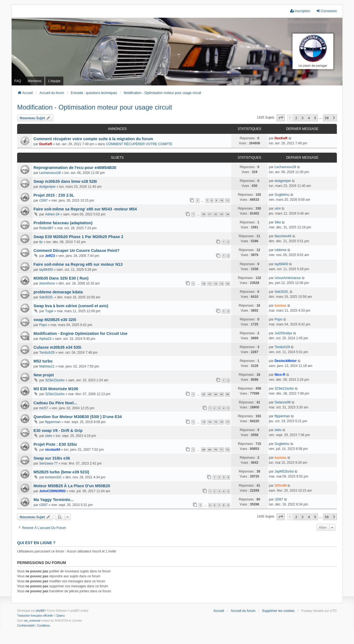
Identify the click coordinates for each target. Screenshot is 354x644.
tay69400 (46, 270)
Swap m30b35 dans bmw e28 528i (65, 181)
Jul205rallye (283, 333)
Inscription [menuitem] (300, 11)
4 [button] (309, 118)
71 (222, 449)
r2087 (44, 200)
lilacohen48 (283, 236)
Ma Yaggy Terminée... (54, 500)
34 (228, 214)
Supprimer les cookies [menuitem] (278, 611)
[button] (281, 118)
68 (204, 449)
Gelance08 (283, 402)
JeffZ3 (50, 256)
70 (215, 449)
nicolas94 (53, 450)
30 (204, 214)
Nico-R (280, 375)
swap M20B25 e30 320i (55, 320)
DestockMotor (286, 361)
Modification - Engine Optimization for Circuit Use (80, 333)
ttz (41, 242)
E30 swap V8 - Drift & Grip (58, 431)
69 (210, 449)
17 (228, 422)
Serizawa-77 (49, 463)
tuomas (281, 306)
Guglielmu (282, 195)
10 (222, 200)
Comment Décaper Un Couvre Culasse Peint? (76, 251)
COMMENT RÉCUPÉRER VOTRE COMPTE (139, 144)
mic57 (44, 408)
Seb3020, (46, 297)
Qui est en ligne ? (36, 543)
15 (215, 422)
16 (222, 422)
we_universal (32, 621)
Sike (278, 222)
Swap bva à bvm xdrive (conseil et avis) (71, 306)
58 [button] (327, 118)
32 (215, 214)
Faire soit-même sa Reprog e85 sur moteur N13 (78, 264)
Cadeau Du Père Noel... (55, 403)
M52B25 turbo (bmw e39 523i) (61, 472)
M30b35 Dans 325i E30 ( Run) (61, 278)
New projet (44, 375)
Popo (43, 325)
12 (215, 284)
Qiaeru (61, 616)
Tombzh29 (47, 353)
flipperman (53, 422)
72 (228, 449)
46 (228, 394)
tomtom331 (53, 477)
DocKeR (46, 144)
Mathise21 (47, 366)
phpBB (40, 611)
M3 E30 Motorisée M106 (56, 389)
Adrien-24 (52, 214)
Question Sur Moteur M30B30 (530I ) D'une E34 (78, 417)
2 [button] (296, 118)
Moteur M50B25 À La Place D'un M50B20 (72, 486)
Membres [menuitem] (35, 81)
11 (228, 200)
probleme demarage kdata (58, 292)
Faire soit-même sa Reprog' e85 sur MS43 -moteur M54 (85, 209)
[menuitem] (26, 626)
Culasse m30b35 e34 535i (57, 347)
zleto (49, 436)
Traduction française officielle (35, 616)
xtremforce (47, 283)
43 (210, 394)
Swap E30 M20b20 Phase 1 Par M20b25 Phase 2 (78, 237)
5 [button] (315, 118)
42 (204, 394)
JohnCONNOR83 (52, 491)
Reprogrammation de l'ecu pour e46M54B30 (75, 168)
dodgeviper (47, 187)
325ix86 (281, 486)
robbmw (281, 250)
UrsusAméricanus (288, 278)
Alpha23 (45, 339)
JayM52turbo (284, 471)
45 (222, 394)
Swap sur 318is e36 (52, 458)
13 (222, 284)
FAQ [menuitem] (18, 81)
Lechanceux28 (50, 173)
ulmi (278, 208)
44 (215, 394)
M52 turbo (43, 361)
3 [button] (302, 118)
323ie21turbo (55, 380)
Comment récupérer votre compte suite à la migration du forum (93, 139)
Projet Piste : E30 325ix (55, 444)
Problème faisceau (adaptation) (63, 223)
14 (228, 284)
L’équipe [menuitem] (54, 81)
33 (222, 214)
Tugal (49, 311)
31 (210, 214)
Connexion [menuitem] (326, 11)
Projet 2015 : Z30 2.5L (54, 195)
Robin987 (46, 228)
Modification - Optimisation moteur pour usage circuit (95, 107)
